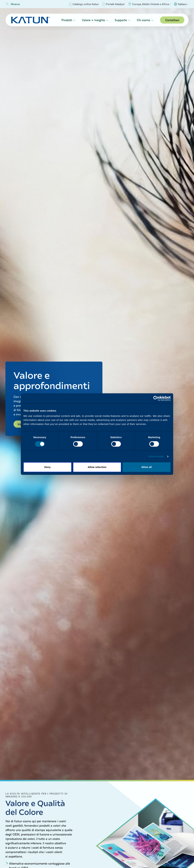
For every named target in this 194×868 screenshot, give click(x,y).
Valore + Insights (95, 20)
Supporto (122, 20)
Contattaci (172, 20)
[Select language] (181, 4)
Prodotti (68, 20)
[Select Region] (149, 4)
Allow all (147, 467)
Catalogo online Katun (84, 4)
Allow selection (97, 467)
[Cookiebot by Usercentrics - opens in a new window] (156, 398)
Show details (156, 456)
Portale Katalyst (113, 4)
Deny (47, 467)
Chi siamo (145, 20)
